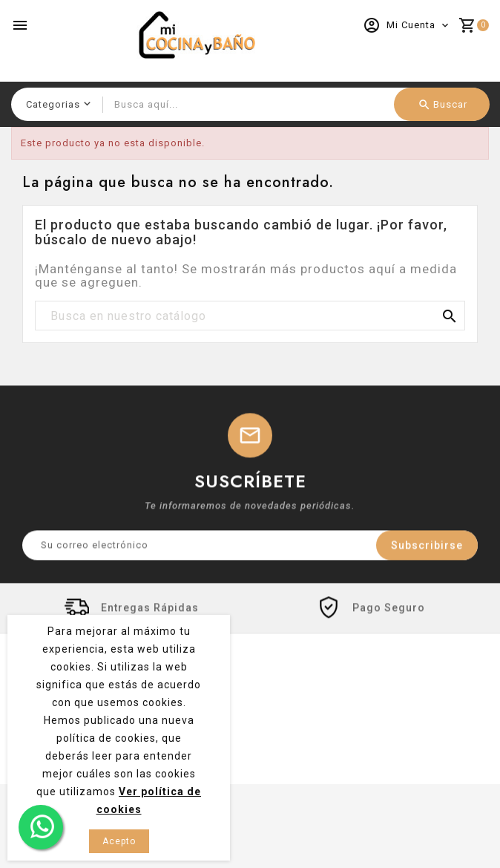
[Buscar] (250, 316)
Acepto (119, 841)
